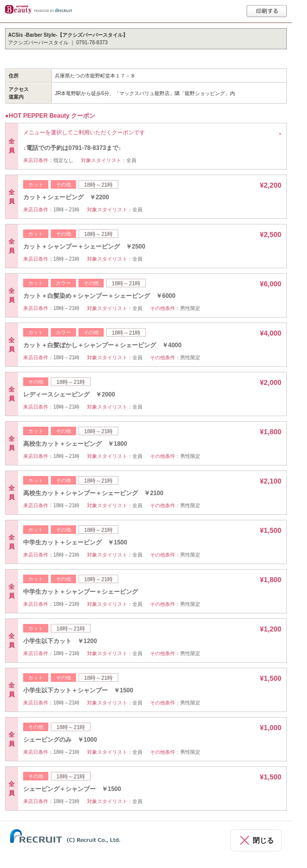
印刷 (267, 11)
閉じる (263, 840)
